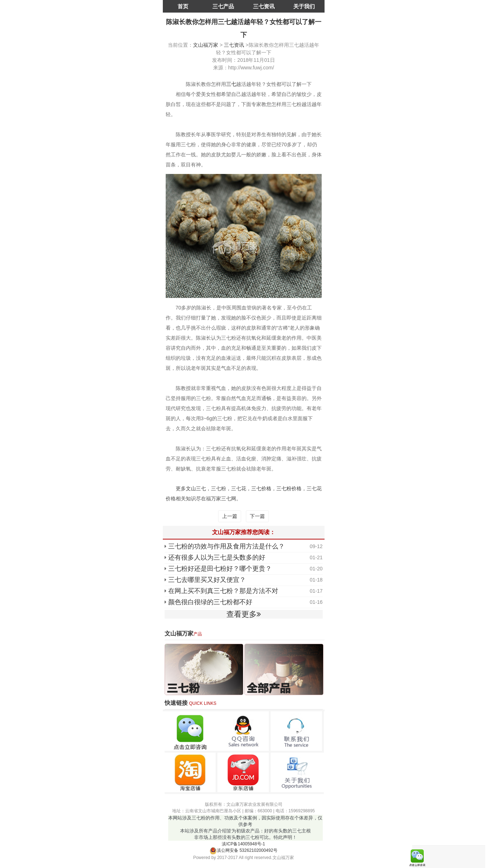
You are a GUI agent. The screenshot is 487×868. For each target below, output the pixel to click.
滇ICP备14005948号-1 (243, 844)
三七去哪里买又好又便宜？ (207, 580)
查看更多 (244, 614)
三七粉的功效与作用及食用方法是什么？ (226, 546)
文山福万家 (206, 45)
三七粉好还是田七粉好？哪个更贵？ (220, 569)
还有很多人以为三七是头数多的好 (217, 557)
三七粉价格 (289, 489)
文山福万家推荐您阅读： (244, 532)
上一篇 (230, 516)
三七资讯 (264, 6)
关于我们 (304, 6)
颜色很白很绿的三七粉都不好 (210, 602)
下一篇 (257, 516)
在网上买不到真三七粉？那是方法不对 (223, 591)
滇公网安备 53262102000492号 (243, 850)
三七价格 (261, 489)
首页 (183, 6)
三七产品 (223, 6)
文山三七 (196, 489)
